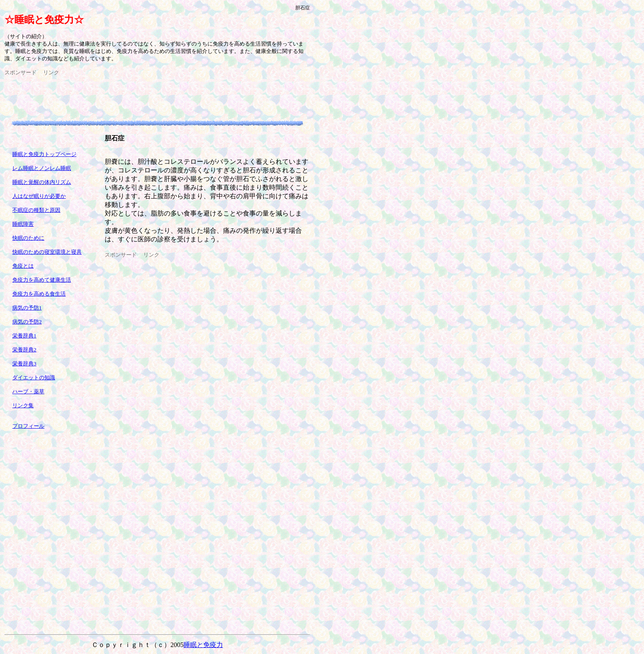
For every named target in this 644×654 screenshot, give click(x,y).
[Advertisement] (154, 95)
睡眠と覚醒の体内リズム (42, 182)
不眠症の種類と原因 (36, 210)
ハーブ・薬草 (28, 391)
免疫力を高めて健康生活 (42, 280)
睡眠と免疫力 (203, 645)
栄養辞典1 (24, 336)
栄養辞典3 (24, 364)
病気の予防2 (27, 322)
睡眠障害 (23, 224)
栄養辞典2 (24, 350)
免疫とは (23, 266)
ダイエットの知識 (34, 377)
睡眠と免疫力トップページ (44, 154)
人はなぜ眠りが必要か (39, 196)
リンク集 (23, 405)
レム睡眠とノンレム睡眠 (42, 168)
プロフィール (28, 426)
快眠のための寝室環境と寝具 (47, 252)
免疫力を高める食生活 (39, 294)
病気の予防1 (27, 308)
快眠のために (28, 238)
